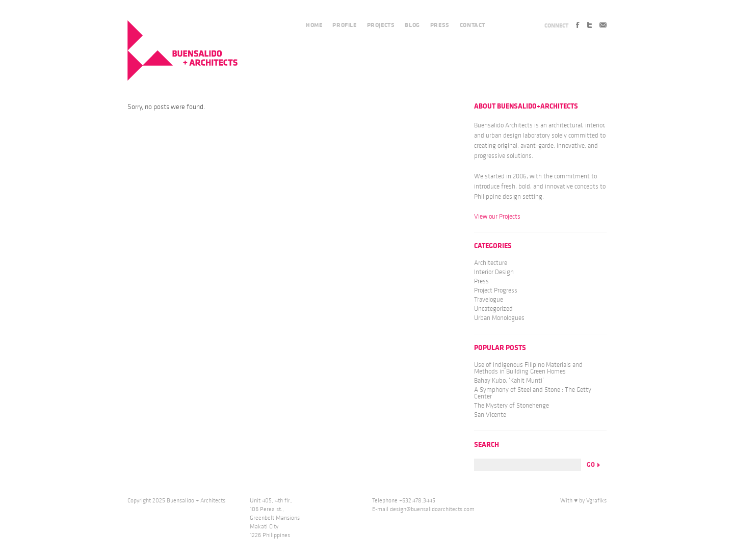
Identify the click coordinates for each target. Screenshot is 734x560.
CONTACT (473, 25)
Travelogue (489, 300)
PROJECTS (381, 25)
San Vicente (490, 415)
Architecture (491, 263)
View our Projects (497, 217)
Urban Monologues (499, 318)
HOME (314, 25)
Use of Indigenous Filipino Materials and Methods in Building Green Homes (528, 368)
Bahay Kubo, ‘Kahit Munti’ (509, 381)
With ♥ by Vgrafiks (583, 501)
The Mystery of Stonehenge (512, 406)
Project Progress (496, 290)
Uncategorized (493, 309)
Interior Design (494, 272)
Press (481, 281)
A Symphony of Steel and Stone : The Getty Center (533, 393)
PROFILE (344, 25)
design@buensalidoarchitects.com (432, 509)
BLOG (412, 25)
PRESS (440, 25)
